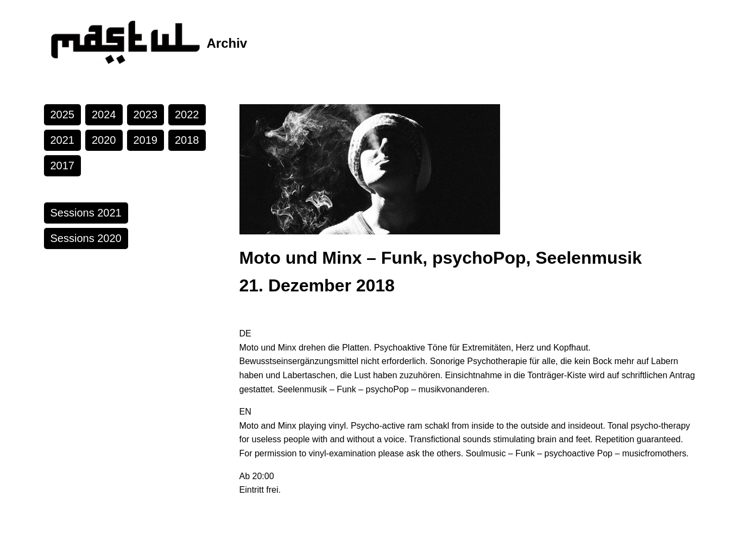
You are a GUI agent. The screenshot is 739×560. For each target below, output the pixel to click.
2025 (63, 114)
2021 (63, 140)
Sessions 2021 (86, 213)
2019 (146, 140)
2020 (104, 140)
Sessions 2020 (86, 238)
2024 (104, 114)
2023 (146, 114)
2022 (187, 114)
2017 (63, 166)
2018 (187, 140)
